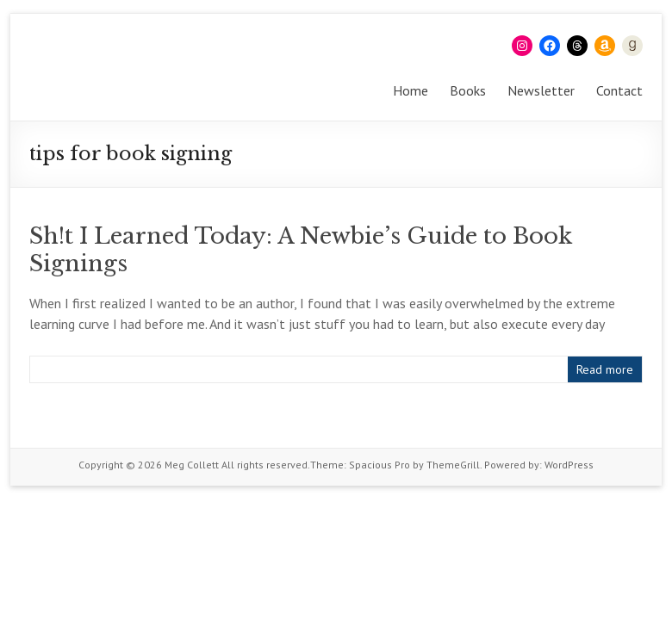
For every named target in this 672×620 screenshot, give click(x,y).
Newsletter (541, 90)
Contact (619, 90)
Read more (605, 369)
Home (411, 90)
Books (468, 90)
